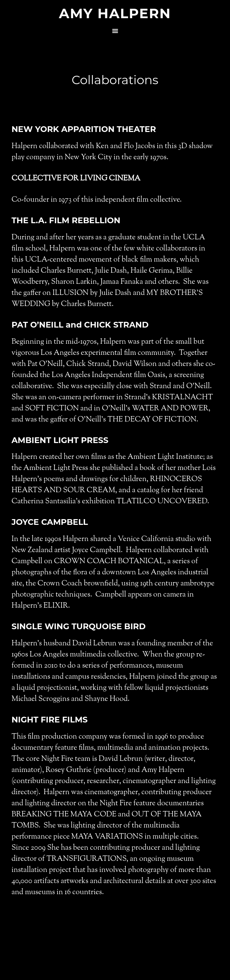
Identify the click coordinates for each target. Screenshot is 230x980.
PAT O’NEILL (37, 325)
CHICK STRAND (116, 325)
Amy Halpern (115, 13)
